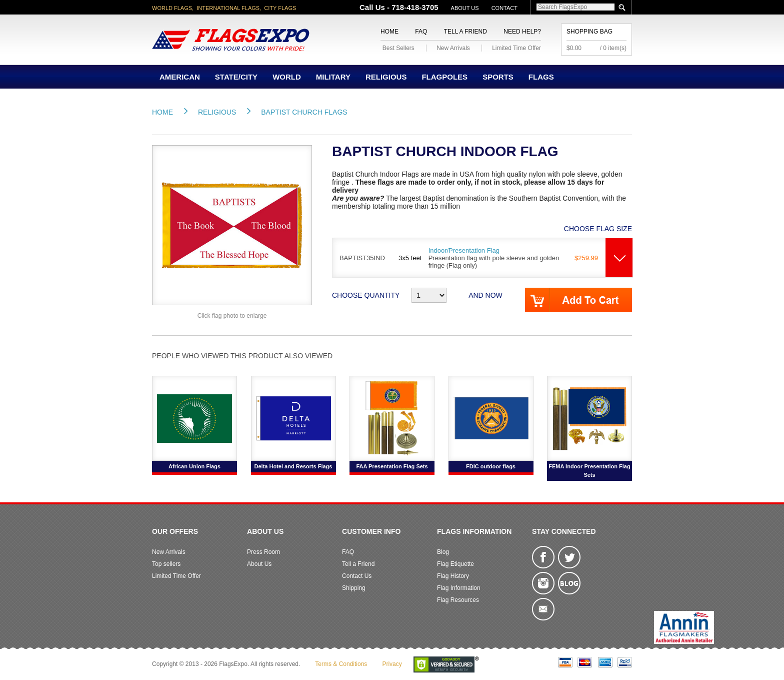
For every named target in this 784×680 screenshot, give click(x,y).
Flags (541, 77)
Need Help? (522, 32)
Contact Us (357, 576)
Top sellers (166, 564)
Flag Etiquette (455, 564)
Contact (504, 8)
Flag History (453, 576)
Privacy (392, 664)
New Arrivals (453, 48)
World (287, 77)
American (180, 77)
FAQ (421, 32)
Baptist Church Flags (304, 112)
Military (333, 77)
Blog (443, 552)
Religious (386, 77)
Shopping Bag (589, 32)
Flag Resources (458, 600)
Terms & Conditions (341, 664)
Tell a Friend (465, 32)
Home (389, 32)
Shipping (354, 588)
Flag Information (459, 588)
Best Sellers (398, 48)
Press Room (263, 552)
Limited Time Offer (516, 48)
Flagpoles (444, 77)
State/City (236, 77)
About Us (465, 8)
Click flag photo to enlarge (232, 316)
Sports (498, 77)
